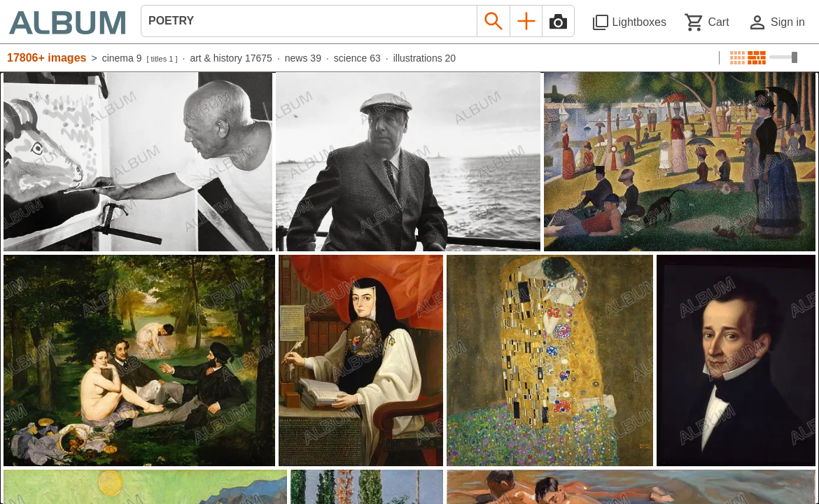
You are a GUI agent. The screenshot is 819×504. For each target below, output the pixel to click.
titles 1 (162, 59)
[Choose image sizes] (783, 57)
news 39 (303, 58)
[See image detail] (138, 162)
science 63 (357, 58)
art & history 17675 (231, 58)
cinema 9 (122, 58)
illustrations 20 (425, 58)
